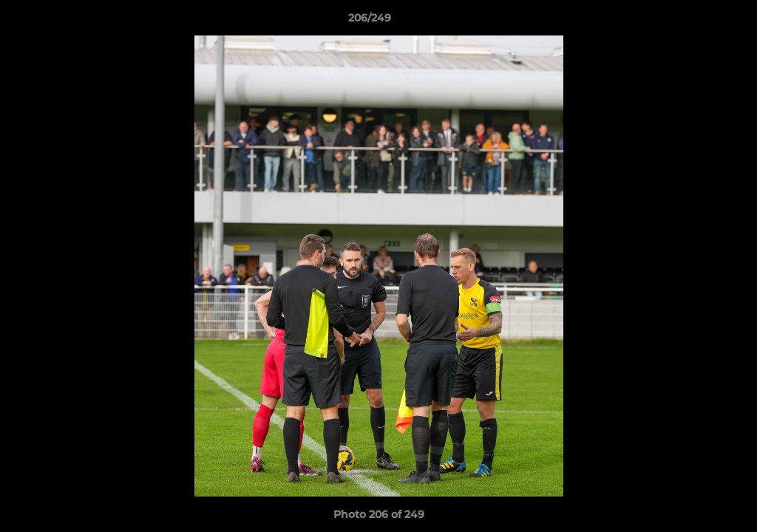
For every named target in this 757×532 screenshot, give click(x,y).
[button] (695, 21)
